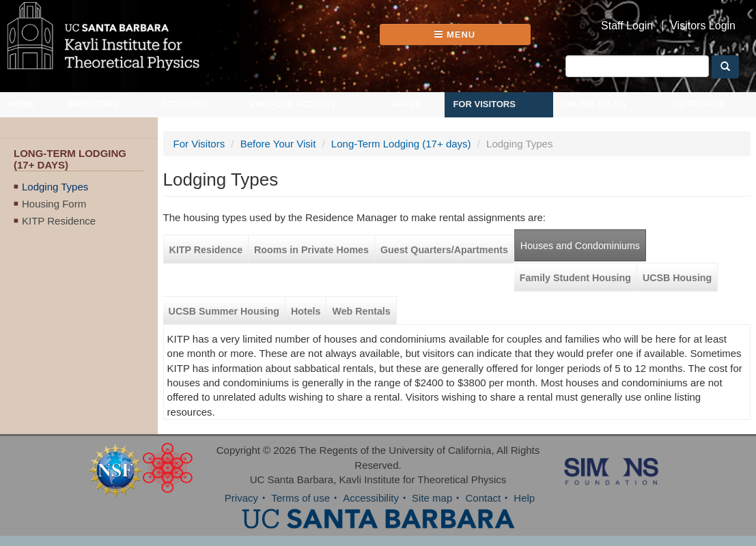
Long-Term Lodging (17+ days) (401, 144)
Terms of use (300, 498)
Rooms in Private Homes (311, 250)
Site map (432, 498)
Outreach (698, 104)
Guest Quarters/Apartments (444, 250)
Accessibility (371, 498)
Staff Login (627, 26)
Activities (185, 104)
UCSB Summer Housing (224, 311)
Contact (483, 498)
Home (22, 104)
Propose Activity (293, 104)
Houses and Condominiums (580, 246)
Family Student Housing (575, 278)
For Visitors (484, 104)
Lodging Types (55, 187)
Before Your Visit (278, 144)
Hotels (306, 311)
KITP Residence (59, 221)
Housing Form (54, 204)
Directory (93, 104)
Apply (406, 104)
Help (524, 498)
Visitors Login (703, 26)
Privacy (241, 498)
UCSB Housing (677, 278)
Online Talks (594, 104)
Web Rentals (361, 311)
